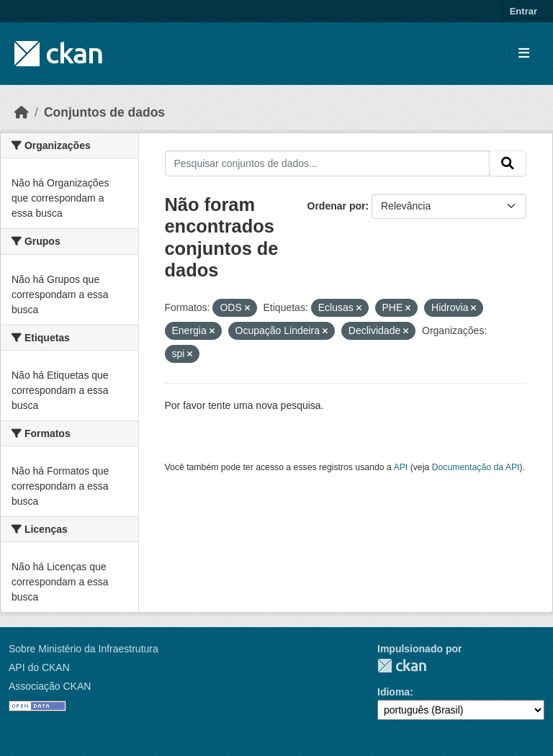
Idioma (394, 692)
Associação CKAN (50, 686)
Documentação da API (476, 467)
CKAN (402, 666)
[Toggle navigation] (524, 54)
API (401, 467)
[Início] (22, 112)
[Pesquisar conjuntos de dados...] (328, 163)
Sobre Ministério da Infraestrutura (84, 649)
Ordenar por (337, 206)
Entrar (523, 11)
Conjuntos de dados (104, 112)
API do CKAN (39, 667)
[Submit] (508, 163)
